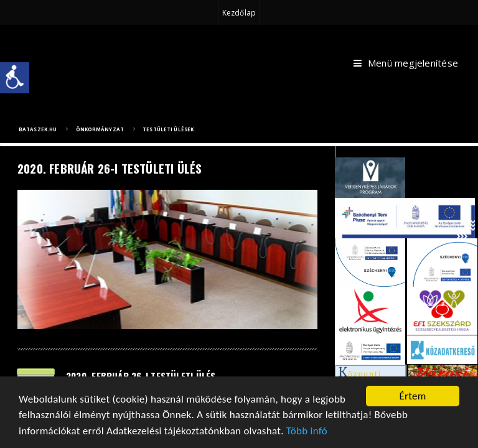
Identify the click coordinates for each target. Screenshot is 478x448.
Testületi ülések (168, 129)
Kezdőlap (239, 13)
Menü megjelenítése (406, 63)
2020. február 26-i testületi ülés (141, 376)
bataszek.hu (38, 129)
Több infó (307, 432)
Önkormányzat (100, 129)
